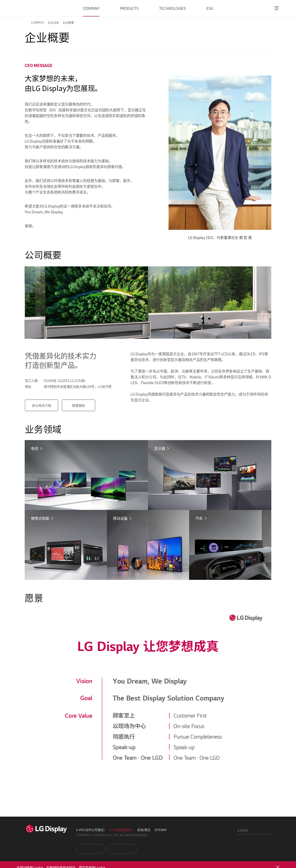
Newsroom (123, 849)
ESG (210, 8)
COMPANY (91, 8)
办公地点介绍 (42, 405)
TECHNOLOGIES (172, 8)
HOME (27, 22)
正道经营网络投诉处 (254, 852)
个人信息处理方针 (121, 830)
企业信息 (53, 22)
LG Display (36, 8)
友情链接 (243, 830)
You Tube (91, 849)
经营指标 (79, 405)
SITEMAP (161, 830)
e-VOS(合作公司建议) (90, 830)
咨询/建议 (144, 830)
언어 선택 (265, 8)
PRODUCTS (129, 8)
